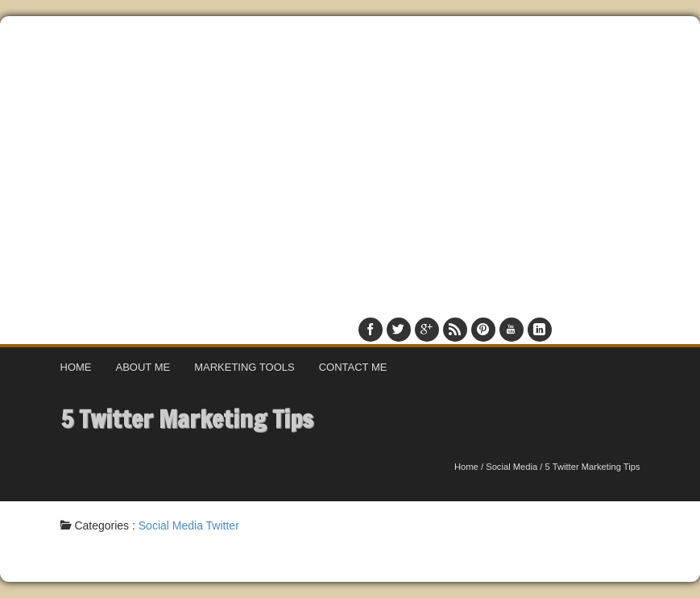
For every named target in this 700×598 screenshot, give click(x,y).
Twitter (223, 525)
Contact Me (353, 367)
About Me (143, 367)
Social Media (512, 467)
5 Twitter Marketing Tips (187, 419)
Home (76, 367)
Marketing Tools (244, 367)
